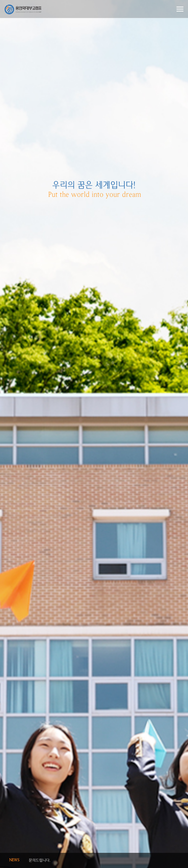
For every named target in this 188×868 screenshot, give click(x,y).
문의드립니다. (40, 860)
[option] (94, 434)
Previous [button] (172, 858)
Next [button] (172, 862)
